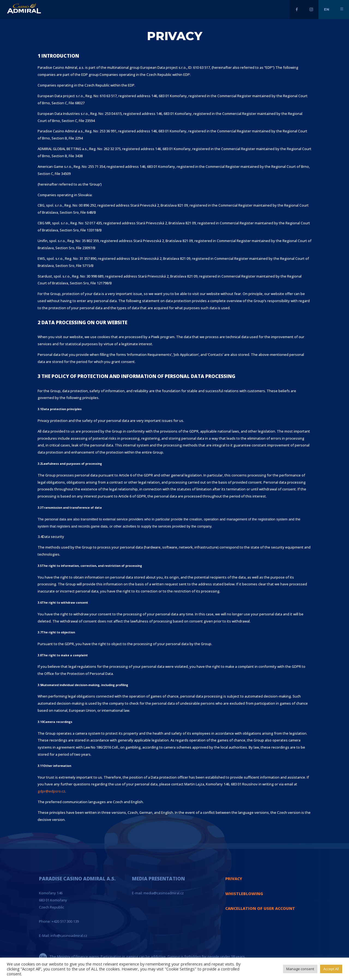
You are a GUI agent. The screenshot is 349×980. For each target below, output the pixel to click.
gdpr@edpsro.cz (51, 791)
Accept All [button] (331, 969)
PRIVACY (234, 879)
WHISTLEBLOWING (244, 894)
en (327, 9)
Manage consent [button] (300, 969)
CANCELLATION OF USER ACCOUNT (260, 908)
